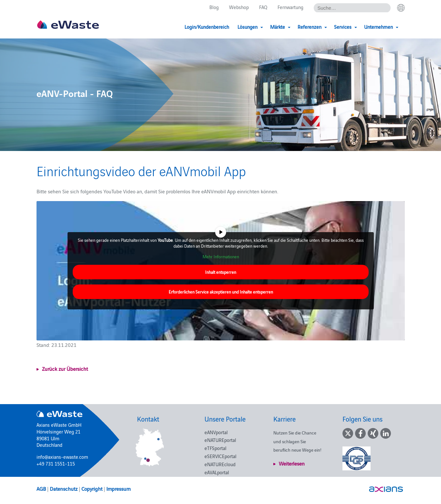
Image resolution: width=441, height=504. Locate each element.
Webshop (239, 7)
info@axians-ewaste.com (62, 457)
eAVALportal (217, 472)
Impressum (118, 488)
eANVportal (216, 432)
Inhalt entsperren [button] (221, 272)
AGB (41, 488)
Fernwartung (290, 7)
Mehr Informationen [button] (220, 257)
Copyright (92, 488)
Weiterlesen (292, 463)
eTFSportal (215, 448)
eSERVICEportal (220, 456)
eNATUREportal (220, 440)
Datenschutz (64, 488)
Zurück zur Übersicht (65, 369)
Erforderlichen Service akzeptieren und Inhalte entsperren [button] (220, 292)
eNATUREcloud (220, 464)
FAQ (263, 7)
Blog (214, 7)
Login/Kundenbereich (207, 27)
